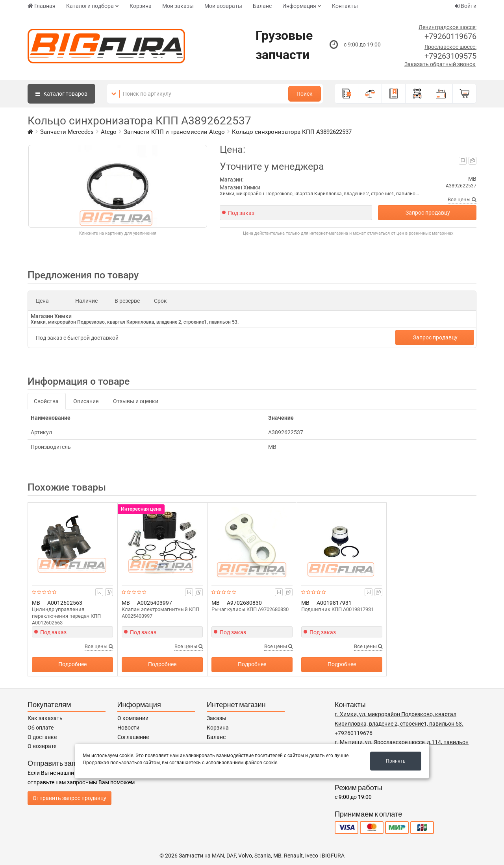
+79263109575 (450, 56)
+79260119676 (450, 36)
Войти (466, 6)
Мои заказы (178, 6)
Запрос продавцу (428, 213)
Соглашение (133, 737)
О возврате (42, 746)
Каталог (61, 94)
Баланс (262, 6)
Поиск (305, 94)
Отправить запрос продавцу (69, 798)
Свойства (46, 401)
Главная (42, 6)
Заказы (217, 718)
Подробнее (72, 664)
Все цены (462, 199)
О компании (133, 718)
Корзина (141, 6)
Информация (299, 6)
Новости (128, 728)
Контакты (345, 6)
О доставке (42, 737)
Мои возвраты (223, 6)
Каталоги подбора (90, 6)
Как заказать (45, 718)
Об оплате (41, 728)
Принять (396, 761)
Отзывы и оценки (136, 401)
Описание (86, 401)
